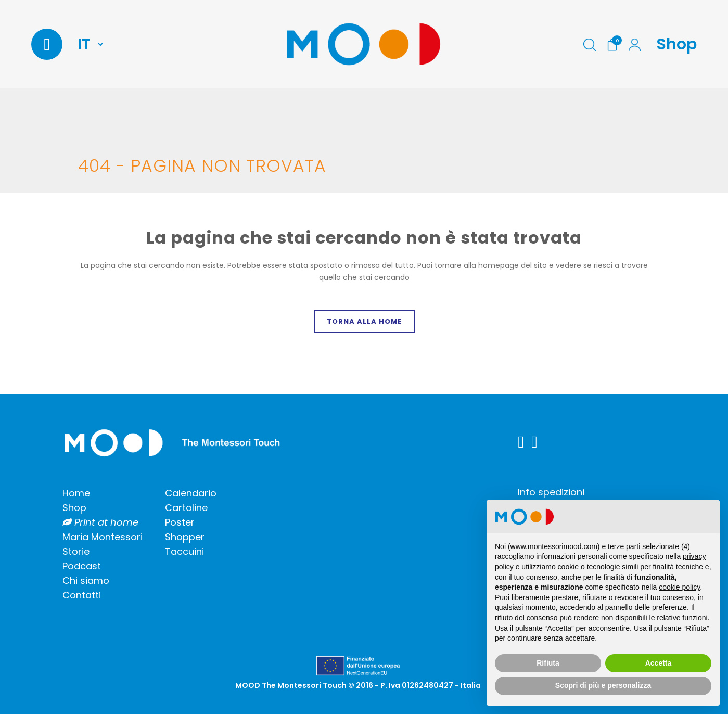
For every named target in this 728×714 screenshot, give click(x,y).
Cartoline (186, 508)
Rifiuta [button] (548, 663)
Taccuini (184, 551)
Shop (676, 44)
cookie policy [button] (679, 587)
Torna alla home (364, 321)
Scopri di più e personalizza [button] (603, 685)
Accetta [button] (659, 663)
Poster (180, 522)
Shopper (185, 537)
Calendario (191, 493)
